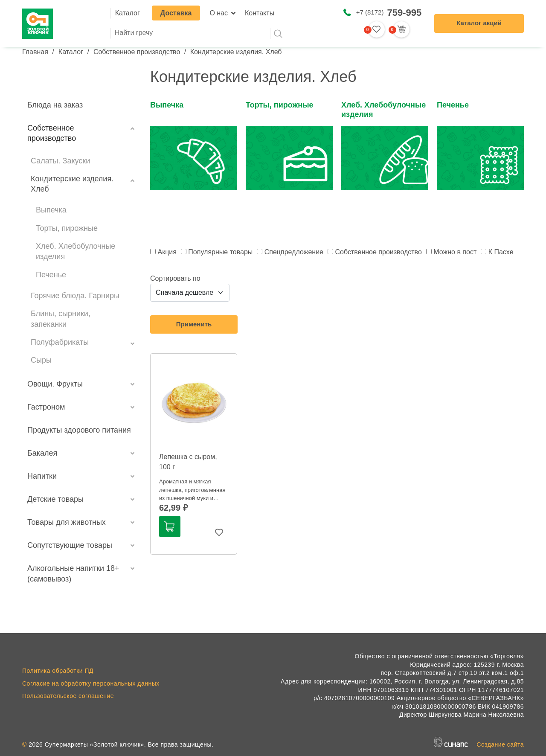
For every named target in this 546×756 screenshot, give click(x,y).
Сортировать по (175, 278)
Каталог (128, 13)
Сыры (41, 360)
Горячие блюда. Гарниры (75, 296)
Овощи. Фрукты (55, 384)
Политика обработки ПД (58, 671)
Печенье (51, 275)
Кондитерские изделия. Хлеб (72, 184)
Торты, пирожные (67, 228)
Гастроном (46, 407)
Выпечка (51, 210)
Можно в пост (455, 252)
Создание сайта (500, 744)
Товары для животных (67, 522)
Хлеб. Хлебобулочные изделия (76, 251)
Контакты (260, 13)
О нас (219, 13)
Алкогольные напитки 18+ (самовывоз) (73, 573)
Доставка (176, 13)
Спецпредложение (294, 252)
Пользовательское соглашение (68, 696)
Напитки (42, 476)
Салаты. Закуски (60, 161)
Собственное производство (137, 52)
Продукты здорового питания (79, 430)
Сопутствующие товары (70, 545)
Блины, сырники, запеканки (61, 319)
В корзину (169, 526)
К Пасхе (501, 252)
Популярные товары (220, 252)
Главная (35, 52)
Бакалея (42, 453)
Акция (167, 252)
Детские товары (55, 499)
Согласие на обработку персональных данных (91, 683)
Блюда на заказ (55, 105)
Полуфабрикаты (60, 342)
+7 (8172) (389, 13)
